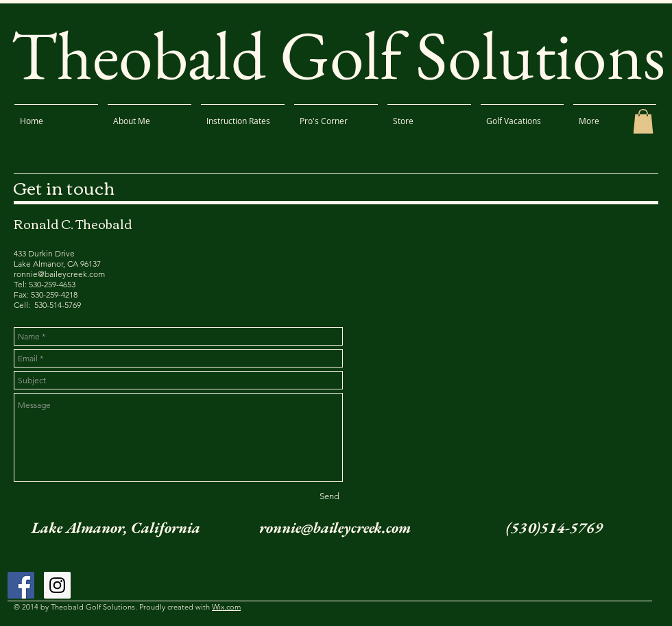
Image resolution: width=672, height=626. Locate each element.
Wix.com (226, 607)
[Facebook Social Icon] (21, 585)
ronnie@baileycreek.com (335, 528)
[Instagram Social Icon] (57, 585)
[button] (643, 121)
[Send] (329, 496)
